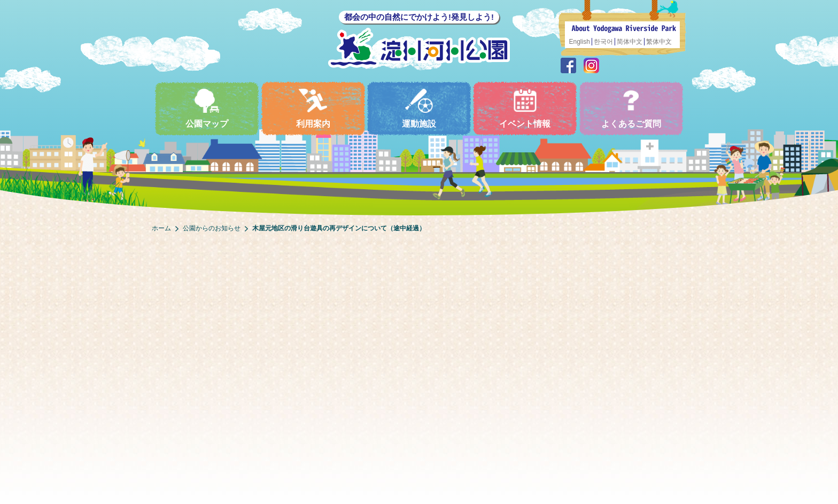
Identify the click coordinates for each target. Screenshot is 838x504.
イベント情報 (525, 108)
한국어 (603, 42)
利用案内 (313, 108)
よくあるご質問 (631, 108)
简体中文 (630, 42)
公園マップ (207, 108)
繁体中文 (659, 42)
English (580, 42)
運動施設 (419, 108)
